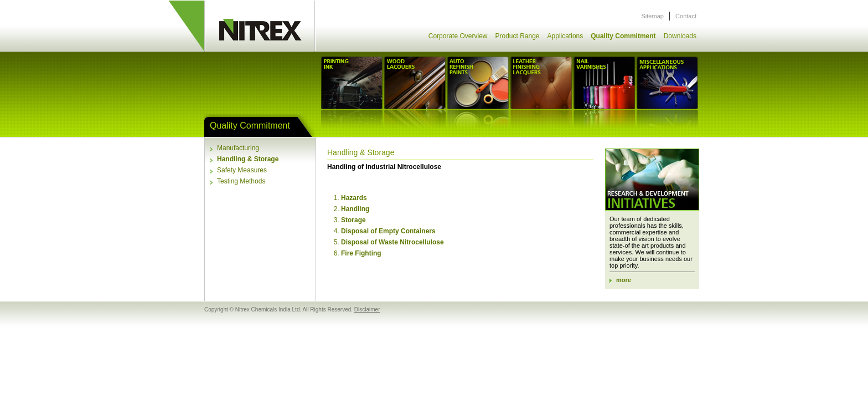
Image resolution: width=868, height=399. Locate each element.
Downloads (680, 36)
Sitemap (653, 16)
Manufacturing (238, 148)
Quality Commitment (623, 36)
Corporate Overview (458, 36)
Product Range (517, 36)
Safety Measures (242, 170)
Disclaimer (367, 310)
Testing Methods (241, 181)
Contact (686, 16)
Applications (565, 36)
